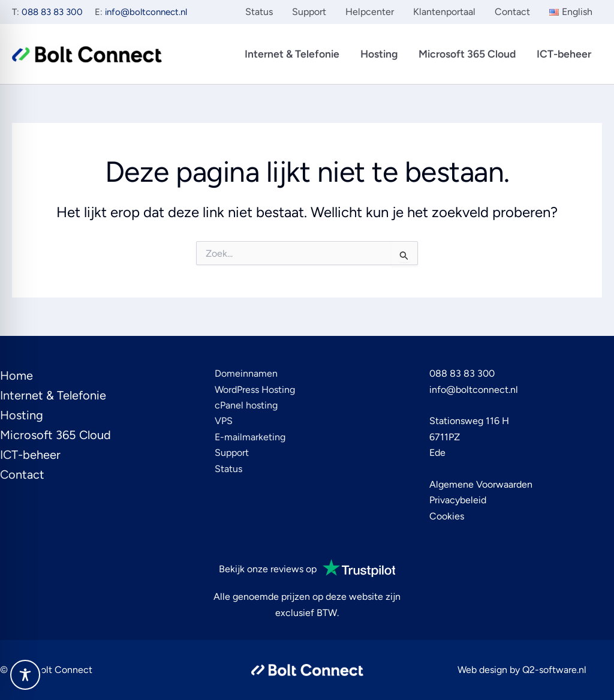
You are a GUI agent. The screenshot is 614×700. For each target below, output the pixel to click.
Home (16, 375)
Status (259, 12)
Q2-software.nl (554, 670)
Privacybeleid (458, 500)
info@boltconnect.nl (146, 12)
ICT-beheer (564, 54)
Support (309, 12)
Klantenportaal (444, 12)
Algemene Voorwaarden (481, 484)
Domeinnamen (246, 373)
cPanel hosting (246, 405)
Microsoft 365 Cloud (467, 54)
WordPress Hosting (255, 390)
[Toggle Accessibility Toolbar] (25, 675)
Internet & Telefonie (292, 54)
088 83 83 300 (52, 12)
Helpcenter (370, 12)
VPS (224, 421)
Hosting (379, 54)
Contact (512, 12)
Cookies (447, 516)
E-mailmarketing (250, 437)
